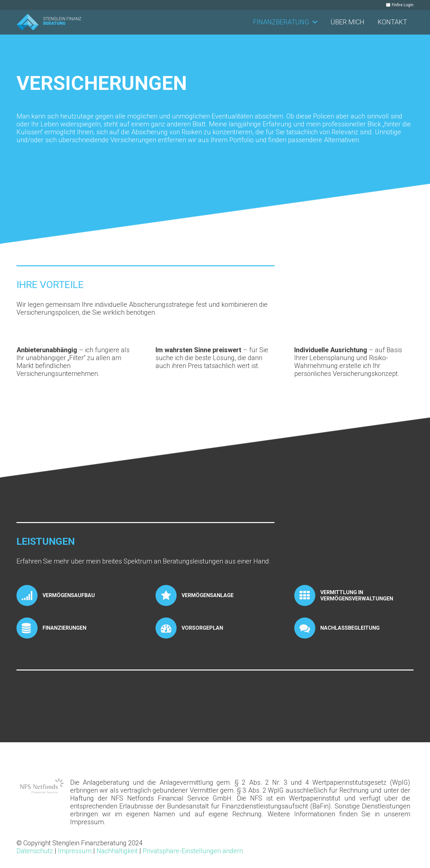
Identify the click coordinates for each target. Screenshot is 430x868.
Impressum (75, 851)
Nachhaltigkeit (117, 851)
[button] (313, 22)
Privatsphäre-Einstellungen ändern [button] (193, 851)
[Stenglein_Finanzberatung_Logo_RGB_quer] (49, 22)
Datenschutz (35, 851)
